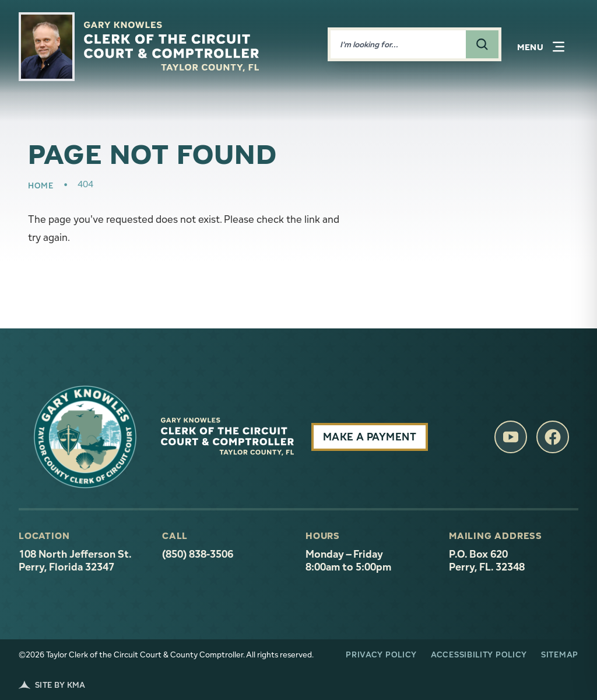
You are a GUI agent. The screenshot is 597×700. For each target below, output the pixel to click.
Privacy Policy (381, 654)
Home (41, 185)
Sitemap (560, 654)
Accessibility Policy (479, 654)
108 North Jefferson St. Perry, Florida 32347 (83, 561)
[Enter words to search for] (398, 44)
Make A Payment (370, 437)
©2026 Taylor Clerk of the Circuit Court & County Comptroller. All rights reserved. (166, 654)
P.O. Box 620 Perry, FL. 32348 (487, 561)
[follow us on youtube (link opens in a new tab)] (511, 437)
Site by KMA (52, 685)
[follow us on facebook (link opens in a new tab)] (553, 437)
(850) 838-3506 (198, 554)
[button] (541, 47)
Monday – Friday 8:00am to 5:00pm (348, 561)
